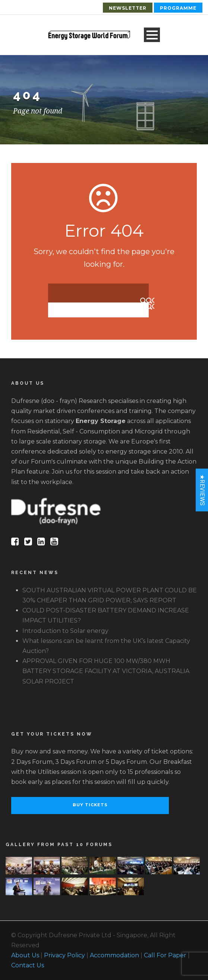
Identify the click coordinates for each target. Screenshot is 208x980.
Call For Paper (165, 955)
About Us (25, 955)
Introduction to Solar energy (65, 631)
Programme (178, 8)
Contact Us (28, 965)
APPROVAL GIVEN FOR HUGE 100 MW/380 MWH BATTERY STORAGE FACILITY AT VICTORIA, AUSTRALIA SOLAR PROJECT (106, 671)
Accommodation (114, 955)
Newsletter (128, 8)
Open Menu (152, 35)
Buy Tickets (90, 805)
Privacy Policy (64, 955)
